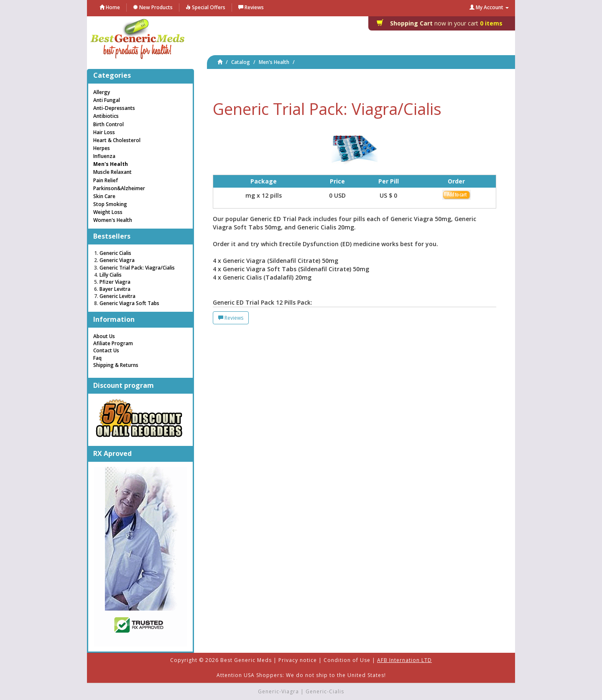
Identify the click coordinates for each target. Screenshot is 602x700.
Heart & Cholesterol (117, 140)
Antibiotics (106, 116)
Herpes (102, 148)
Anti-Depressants (114, 108)
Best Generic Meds (246, 660)
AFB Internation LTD (404, 660)
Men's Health (274, 62)
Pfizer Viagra (115, 282)
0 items (442, 23)
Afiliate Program (113, 343)
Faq (97, 358)
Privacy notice (298, 660)
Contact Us (106, 350)
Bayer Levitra (115, 289)
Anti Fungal (107, 100)
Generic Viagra (117, 260)
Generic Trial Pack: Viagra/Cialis (137, 268)
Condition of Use (347, 660)
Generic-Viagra (278, 691)
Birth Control (108, 124)
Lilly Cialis (111, 275)
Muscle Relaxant (112, 172)
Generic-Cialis (325, 691)
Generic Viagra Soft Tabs (129, 303)
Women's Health (113, 220)
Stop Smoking (110, 204)
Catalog (241, 62)
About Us (104, 336)
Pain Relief (106, 180)
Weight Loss (108, 212)
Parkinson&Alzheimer (119, 188)
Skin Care (104, 196)
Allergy (102, 92)
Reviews (231, 318)
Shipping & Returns (116, 365)
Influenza (104, 156)
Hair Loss (104, 132)
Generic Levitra (117, 296)
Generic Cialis (115, 253)
